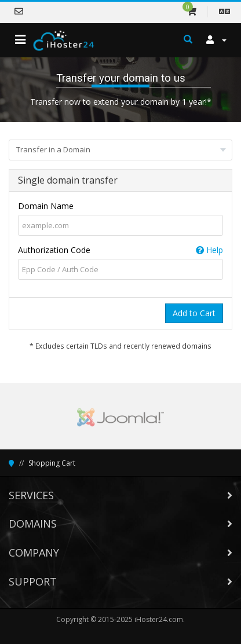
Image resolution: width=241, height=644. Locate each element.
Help (209, 250)
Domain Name (46, 206)
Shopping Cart (52, 463)
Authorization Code (121, 250)
